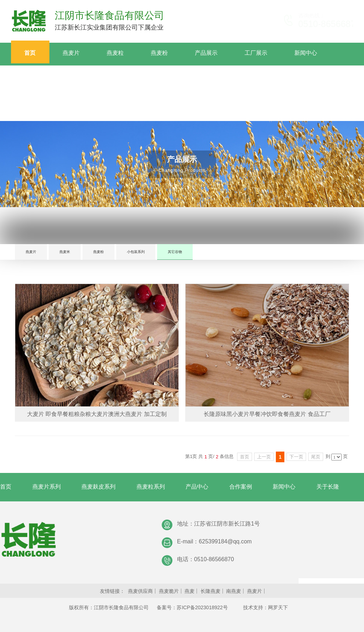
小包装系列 (136, 252)
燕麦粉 (98, 252)
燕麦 (189, 591)
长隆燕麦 (210, 591)
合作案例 (241, 487)
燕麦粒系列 (151, 487)
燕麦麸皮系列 (98, 487)
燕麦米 (65, 252)
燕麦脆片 (169, 591)
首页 (6, 487)
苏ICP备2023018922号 (202, 607)
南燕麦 (234, 591)
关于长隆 (328, 487)
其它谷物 (175, 252)
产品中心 (197, 487)
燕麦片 (31, 252)
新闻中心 (284, 487)
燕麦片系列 (47, 487)
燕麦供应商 (140, 591)
